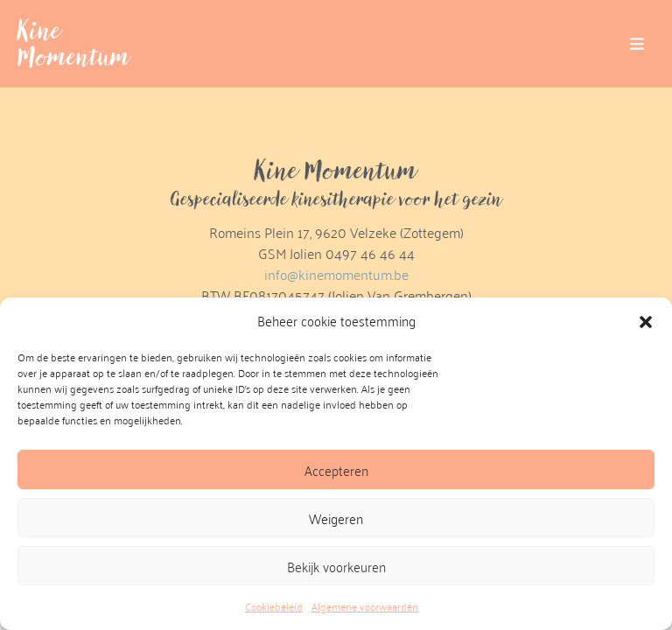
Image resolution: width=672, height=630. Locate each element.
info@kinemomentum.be (336, 274)
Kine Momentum (74, 44)
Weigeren (336, 518)
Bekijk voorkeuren (336, 566)
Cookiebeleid (274, 606)
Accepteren (336, 470)
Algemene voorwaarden (365, 606)
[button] (646, 321)
